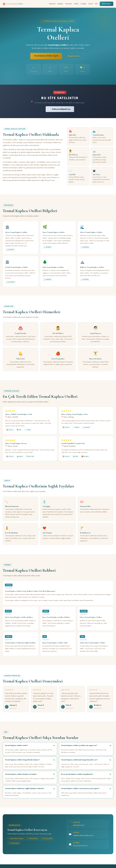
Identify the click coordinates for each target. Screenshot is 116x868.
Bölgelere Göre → (75, 56)
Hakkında (52, 4)
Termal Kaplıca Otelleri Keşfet (46, 56)
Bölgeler (60, 4)
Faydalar (83, 4)
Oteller (76, 4)
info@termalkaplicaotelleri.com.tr (83, 836)
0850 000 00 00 (79, 826)
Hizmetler (69, 4)
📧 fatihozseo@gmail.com (60, 109)
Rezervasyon (106, 4)
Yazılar (91, 4)
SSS (96, 4)
